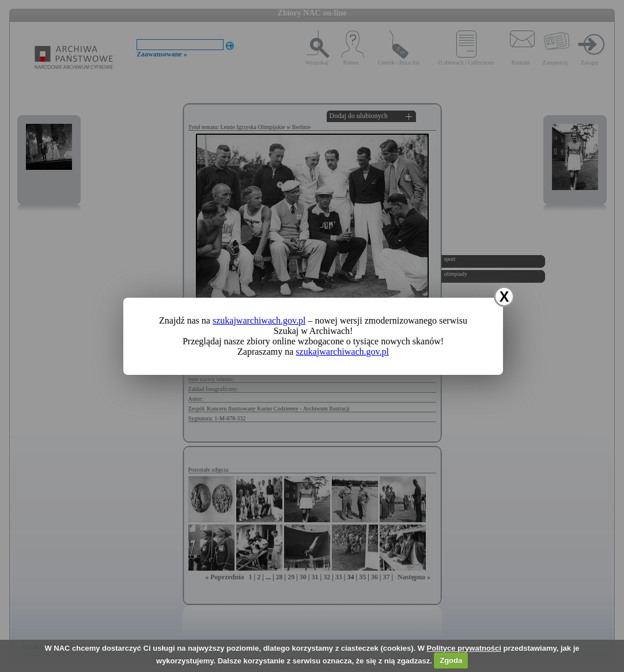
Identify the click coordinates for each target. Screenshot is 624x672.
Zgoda (451, 660)
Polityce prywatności (464, 648)
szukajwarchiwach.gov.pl (259, 320)
